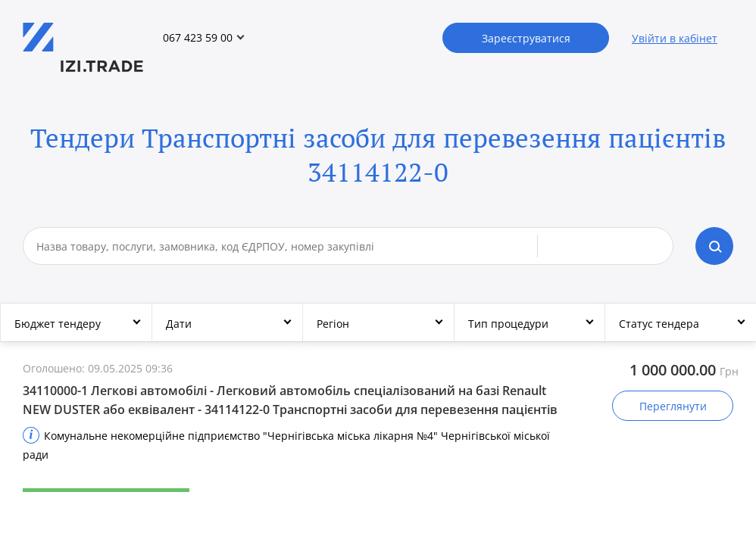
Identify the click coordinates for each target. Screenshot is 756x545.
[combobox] (287, 246)
